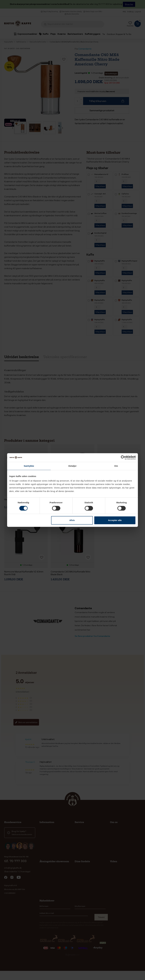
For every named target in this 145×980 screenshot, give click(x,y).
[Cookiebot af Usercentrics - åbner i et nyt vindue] (123, 458)
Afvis (72, 520)
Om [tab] (116, 466)
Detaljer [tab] (72, 466)
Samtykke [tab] (29, 466)
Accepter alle (115, 520)
